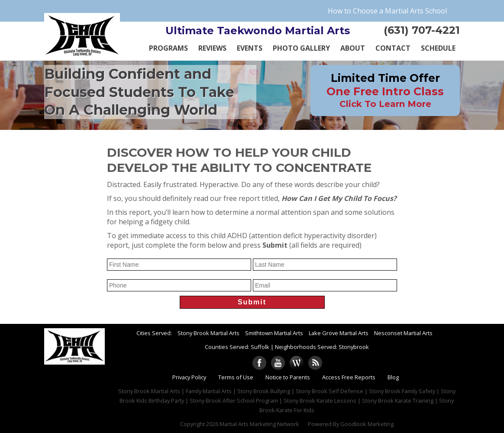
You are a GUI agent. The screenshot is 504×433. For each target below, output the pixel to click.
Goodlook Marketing (367, 424)
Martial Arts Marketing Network (259, 424)
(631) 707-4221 (422, 30)
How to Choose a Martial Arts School (387, 11)
